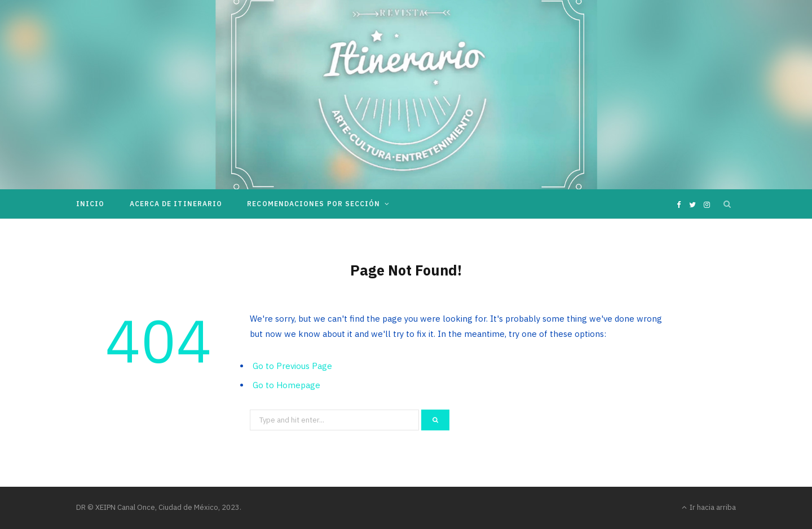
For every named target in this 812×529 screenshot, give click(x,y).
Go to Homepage (286, 385)
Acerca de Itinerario (176, 204)
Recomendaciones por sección (314, 204)
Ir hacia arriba (709, 507)
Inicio (90, 204)
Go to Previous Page (292, 366)
